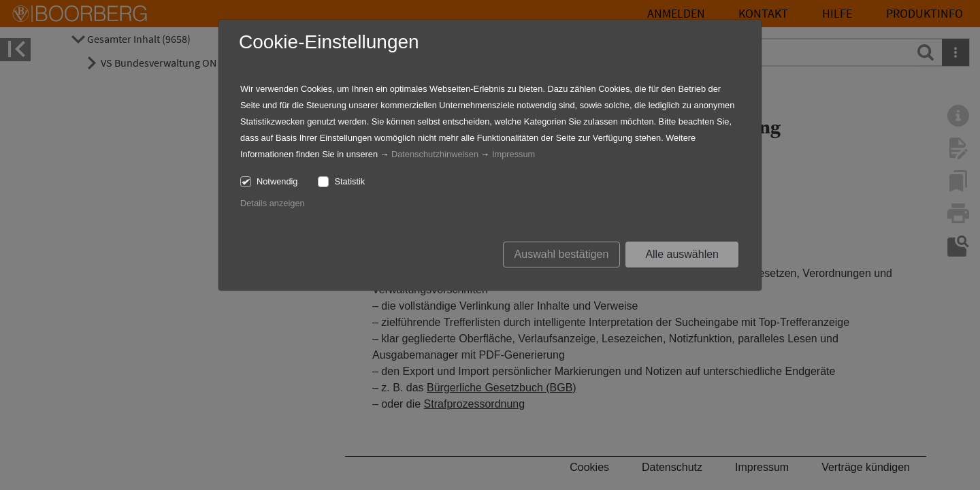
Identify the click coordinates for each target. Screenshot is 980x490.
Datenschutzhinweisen (435, 154)
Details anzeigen (273, 203)
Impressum (513, 154)
